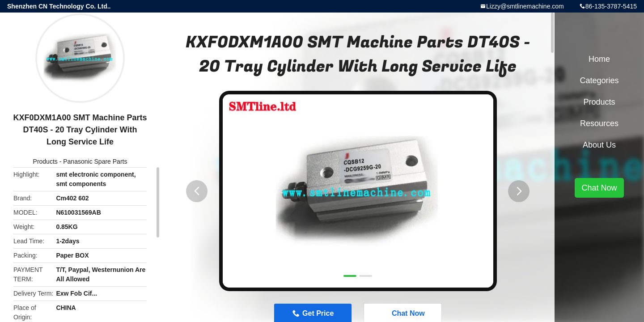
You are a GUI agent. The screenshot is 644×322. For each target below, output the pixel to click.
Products (45, 161)
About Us (599, 145)
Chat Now (599, 188)
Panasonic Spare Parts (95, 161)
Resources (599, 123)
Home (599, 59)
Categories (599, 80)
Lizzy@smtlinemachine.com (525, 6)
